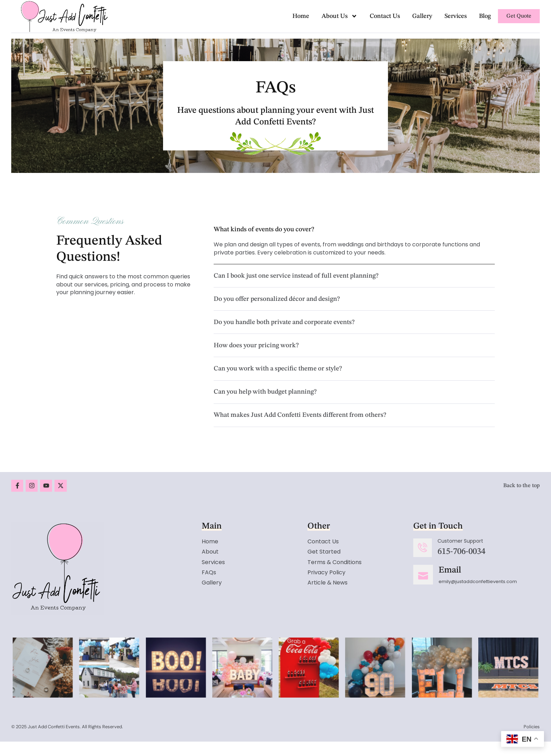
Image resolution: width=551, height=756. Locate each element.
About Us (339, 16)
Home (301, 16)
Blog (485, 16)
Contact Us (385, 16)
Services (456, 16)
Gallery (422, 16)
